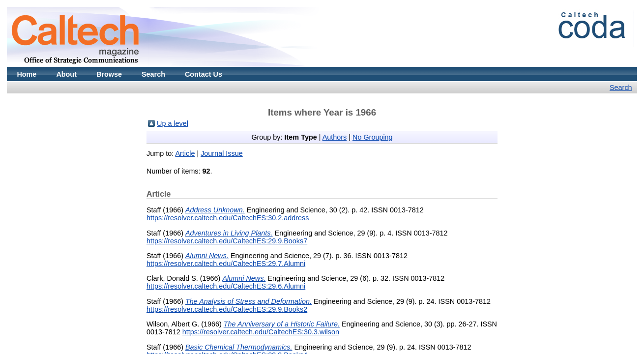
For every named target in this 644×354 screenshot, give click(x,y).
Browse (109, 74)
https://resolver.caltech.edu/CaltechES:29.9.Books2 (227, 309)
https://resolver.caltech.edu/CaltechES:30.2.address (228, 218)
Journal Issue (222, 153)
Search (153, 74)
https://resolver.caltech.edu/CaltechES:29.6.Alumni (226, 286)
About (66, 74)
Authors (335, 137)
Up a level (173, 123)
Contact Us (204, 74)
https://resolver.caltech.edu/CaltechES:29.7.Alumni (226, 264)
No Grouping (373, 137)
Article (185, 153)
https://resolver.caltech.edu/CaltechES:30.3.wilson (261, 332)
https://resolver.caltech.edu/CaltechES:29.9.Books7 (227, 241)
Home (27, 74)
